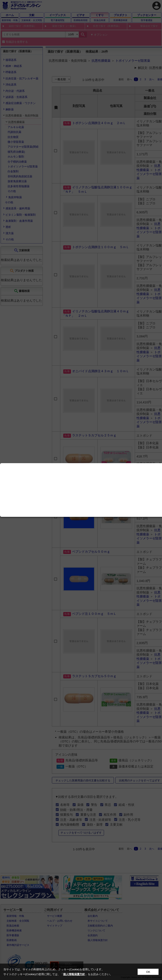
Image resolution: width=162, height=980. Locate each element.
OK (148, 972)
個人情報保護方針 (74, 974)
